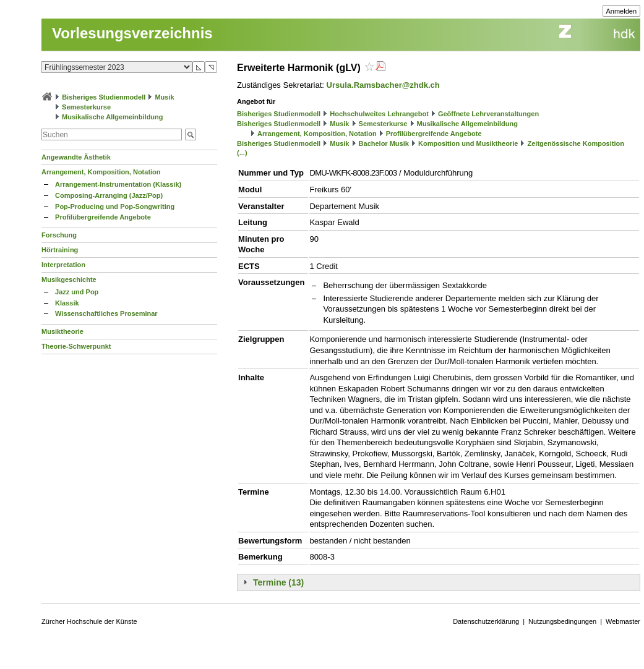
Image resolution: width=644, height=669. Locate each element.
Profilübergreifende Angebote (103, 217)
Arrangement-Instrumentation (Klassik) (118, 184)
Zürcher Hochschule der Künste (89, 621)
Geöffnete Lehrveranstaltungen (488, 114)
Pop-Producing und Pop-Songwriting (115, 207)
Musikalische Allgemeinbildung (112, 117)
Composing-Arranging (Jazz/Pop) (109, 195)
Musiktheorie (62, 331)
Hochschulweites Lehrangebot (379, 114)
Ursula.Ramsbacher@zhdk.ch (383, 85)
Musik (164, 97)
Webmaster (623, 621)
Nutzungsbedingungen (562, 621)
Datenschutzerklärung (486, 621)
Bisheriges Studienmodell (104, 97)
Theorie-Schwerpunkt (76, 346)
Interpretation (63, 265)
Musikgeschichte (69, 279)
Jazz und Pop (77, 292)
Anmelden (622, 11)
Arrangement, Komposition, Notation (101, 172)
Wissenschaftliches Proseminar (106, 313)
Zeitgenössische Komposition (575, 143)
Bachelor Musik (384, 143)
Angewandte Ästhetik (76, 157)
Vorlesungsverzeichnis (132, 33)
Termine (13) (278, 582)
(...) (242, 153)
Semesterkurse (86, 107)
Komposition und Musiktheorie (468, 143)
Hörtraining (60, 250)
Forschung (59, 235)
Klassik (67, 303)
